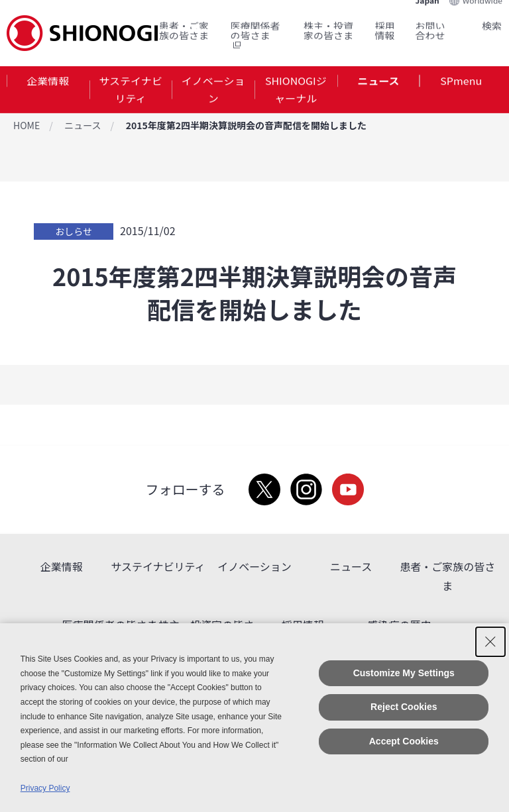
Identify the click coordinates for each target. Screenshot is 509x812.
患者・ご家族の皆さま (184, 27)
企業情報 (48, 82)
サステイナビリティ (130, 92)
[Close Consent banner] (490, 642)
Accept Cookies (404, 741)
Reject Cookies (404, 707)
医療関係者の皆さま (255, 32)
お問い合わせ (430, 27)
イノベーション (213, 92)
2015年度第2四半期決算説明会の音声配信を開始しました (246, 125)
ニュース (378, 82)
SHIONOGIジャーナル (296, 92)
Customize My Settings (404, 673)
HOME (27, 125)
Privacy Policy (45, 788)
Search (476, 22)
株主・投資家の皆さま (328, 27)
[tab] (48, 92)
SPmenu (461, 82)
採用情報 (385, 27)
